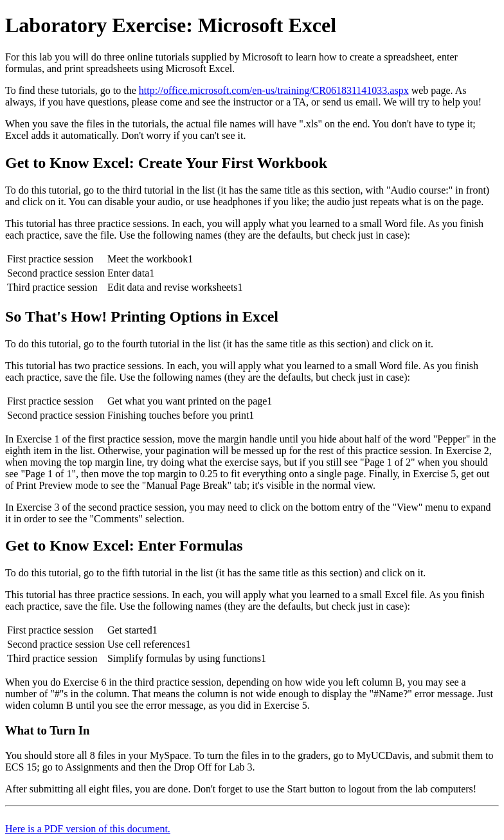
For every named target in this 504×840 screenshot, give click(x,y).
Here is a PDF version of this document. (88, 829)
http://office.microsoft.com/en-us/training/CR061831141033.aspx (274, 90)
